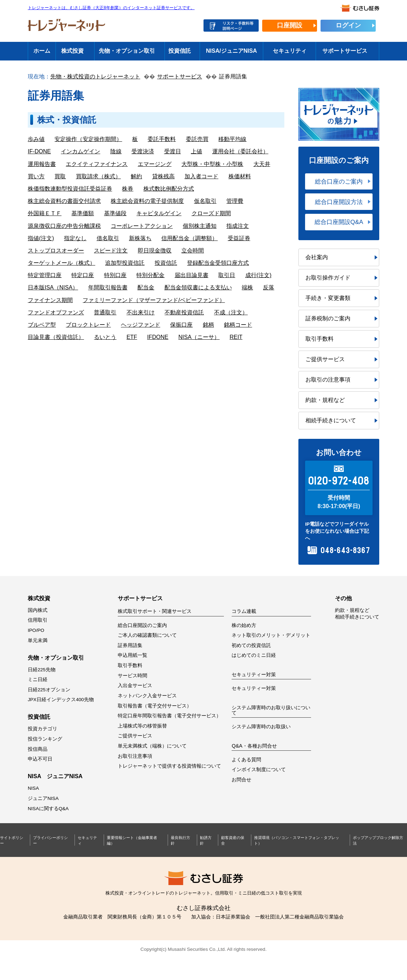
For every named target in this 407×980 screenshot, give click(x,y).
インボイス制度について (259, 770)
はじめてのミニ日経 (254, 655)
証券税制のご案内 (328, 318)
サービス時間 (133, 676)
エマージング (155, 164)
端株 (247, 287)
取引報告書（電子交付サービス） (155, 706)
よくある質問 (246, 760)
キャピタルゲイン (159, 213)
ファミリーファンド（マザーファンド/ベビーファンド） (154, 300)
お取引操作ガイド (328, 278)
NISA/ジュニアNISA (231, 51)
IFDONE (158, 337)
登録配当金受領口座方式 (218, 263)
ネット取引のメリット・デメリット (271, 635)
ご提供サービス (325, 359)
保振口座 (181, 325)
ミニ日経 (38, 680)
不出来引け (141, 312)
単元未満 (38, 640)
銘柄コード (238, 325)
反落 (269, 287)
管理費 (235, 201)
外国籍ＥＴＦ (45, 213)
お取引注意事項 (135, 756)
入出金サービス (135, 686)
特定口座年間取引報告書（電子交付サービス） (169, 716)
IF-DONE (39, 151)
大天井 (262, 164)
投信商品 (38, 749)
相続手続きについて (331, 420)
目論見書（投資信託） (56, 337)
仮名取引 (205, 201)
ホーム (42, 51)
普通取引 (105, 312)
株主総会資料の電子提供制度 (147, 201)
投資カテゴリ (43, 729)
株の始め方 (244, 625)
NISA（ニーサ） (199, 337)
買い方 (36, 176)
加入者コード (201, 176)
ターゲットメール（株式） (62, 263)
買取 (60, 176)
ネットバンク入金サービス (147, 696)
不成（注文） (231, 312)
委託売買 (197, 139)
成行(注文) (259, 275)
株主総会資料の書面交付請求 (64, 201)
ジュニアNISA (43, 798)
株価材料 (240, 176)
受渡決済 (143, 151)
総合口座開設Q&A (339, 222)
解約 (136, 176)
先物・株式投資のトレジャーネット (95, 76)
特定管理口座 (45, 275)
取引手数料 (319, 339)
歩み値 (36, 139)
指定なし (75, 238)
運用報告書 (42, 164)
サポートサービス (345, 51)
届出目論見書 (192, 275)
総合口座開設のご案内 (142, 625)
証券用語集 (130, 645)
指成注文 (238, 226)
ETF (132, 337)
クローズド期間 (211, 213)
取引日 (227, 275)
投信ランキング (45, 739)
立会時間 (193, 251)
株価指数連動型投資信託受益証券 (70, 189)
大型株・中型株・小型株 (212, 164)
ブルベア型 (42, 325)
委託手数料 (162, 139)
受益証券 (239, 238)
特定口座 (83, 275)
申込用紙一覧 (133, 655)
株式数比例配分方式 (169, 189)
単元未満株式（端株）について (152, 746)
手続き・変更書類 (328, 298)
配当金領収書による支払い (198, 287)
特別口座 (115, 275)
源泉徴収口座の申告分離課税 (64, 226)
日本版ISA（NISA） (53, 287)
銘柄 (208, 325)
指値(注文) (41, 238)
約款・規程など (325, 400)
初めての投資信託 (251, 645)
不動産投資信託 (184, 312)
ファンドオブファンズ (56, 312)
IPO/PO (36, 630)
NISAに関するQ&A (48, 809)
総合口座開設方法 (339, 202)
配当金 (146, 287)
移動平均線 (232, 139)
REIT (236, 337)
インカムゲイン (80, 151)
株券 (128, 189)
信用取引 (38, 620)
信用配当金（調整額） (189, 238)
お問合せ (241, 780)
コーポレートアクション (142, 226)
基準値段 (115, 213)
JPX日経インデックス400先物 (61, 700)
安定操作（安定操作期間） (88, 139)
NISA (33, 788)
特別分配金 (150, 275)
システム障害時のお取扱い (261, 727)
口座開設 (290, 25)
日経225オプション (49, 690)
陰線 (116, 151)
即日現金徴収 (155, 251)
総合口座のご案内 (339, 181)
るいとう (105, 337)
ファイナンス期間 (50, 300)
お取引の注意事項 (328, 380)
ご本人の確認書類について (147, 635)
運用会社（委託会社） (240, 151)
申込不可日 (40, 759)
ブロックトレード (88, 325)
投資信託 (180, 51)
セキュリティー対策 (254, 688)
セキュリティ (290, 51)
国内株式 (38, 610)
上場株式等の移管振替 (142, 726)
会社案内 (317, 257)
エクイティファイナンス (97, 164)
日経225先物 (42, 670)
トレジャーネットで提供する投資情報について (169, 766)
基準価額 (83, 213)
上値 (196, 151)
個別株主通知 (200, 226)
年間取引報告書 (108, 287)
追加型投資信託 (125, 263)
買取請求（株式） (98, 176)
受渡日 (173, 151)
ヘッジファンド (141, 325)
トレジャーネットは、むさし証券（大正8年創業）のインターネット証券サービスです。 (111, 8)
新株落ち (140, 238)
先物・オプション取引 (127, 51)
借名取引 (108, 238)
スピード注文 (111, 251)
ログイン (348, 25)
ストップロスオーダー (56, 251)
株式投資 (72, 51)
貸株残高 (163, 176)
